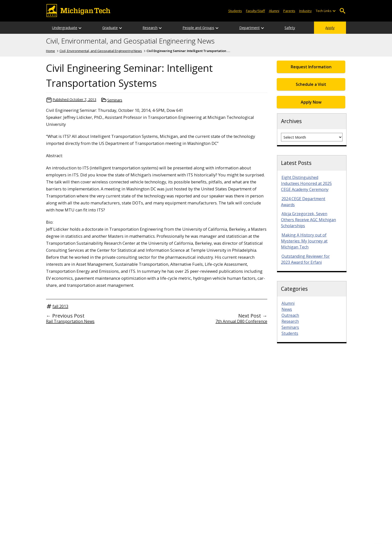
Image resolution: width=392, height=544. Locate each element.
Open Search (342, 11)
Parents (289, 11)
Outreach (290, 315)
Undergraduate (65, 28)
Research (150, 28)
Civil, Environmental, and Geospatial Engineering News (130, 41)
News (287, 309)
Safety (290, 28)
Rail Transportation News (70, 321)
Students (235, 11)
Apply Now (311, 102)
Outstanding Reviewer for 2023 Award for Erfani (305, 259)
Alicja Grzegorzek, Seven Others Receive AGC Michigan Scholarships (308, 220)
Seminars (115, 100)
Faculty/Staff (255, 11)
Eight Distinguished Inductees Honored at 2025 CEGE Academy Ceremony (306, 183)
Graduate (110, 28)
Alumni (274, 11)
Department (249, 28)
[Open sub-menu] (334, 11)
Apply (330, 28)
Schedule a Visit (311, 84)
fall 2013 (60, 306)
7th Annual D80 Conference (241, 321)
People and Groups (198, 28)
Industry (305, 11)
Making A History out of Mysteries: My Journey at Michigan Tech (304, 241)
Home (50, 51)
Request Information (311, 67)
